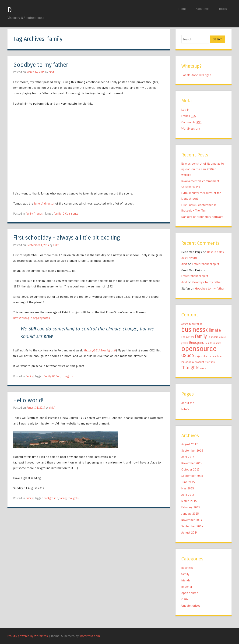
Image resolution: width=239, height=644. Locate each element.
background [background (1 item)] (196, 324)
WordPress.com (90, 636)
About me (202, 9)
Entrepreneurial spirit (206, 264)
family (29, 214)
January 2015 (190, 514)
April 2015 (188, 495)
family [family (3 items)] (201, 336)
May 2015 (188, 488)
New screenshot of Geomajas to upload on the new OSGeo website (203, 169)
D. (10, 10)
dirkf (51, 72)
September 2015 (192, 476)
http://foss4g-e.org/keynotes (32, 318)
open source (190, 593)
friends (38, 214)
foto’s (223, 9)
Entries (189, 116)
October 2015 (190, 469)
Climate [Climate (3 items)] (213, 330)
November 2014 (192, 520)
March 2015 (189, 501)
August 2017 (190, 444)
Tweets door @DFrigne (196, 75)
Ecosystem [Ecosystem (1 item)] (188, 337)
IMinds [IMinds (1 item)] (209, 343)
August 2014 (190, 533)
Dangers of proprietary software (202, 217)
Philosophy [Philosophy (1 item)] (188, 362)
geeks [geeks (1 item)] (185, 343)
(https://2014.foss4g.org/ (100, 350)
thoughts (67, 376)
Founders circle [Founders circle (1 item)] (217, 337)
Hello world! (28, 401)
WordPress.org (191, 129)
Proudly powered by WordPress (28, 636)
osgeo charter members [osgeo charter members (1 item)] (209, 356)
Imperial (187, 587)
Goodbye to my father (41, 65)
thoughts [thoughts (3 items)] (190, 368)
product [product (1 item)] (199, 362)
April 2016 (188, 457)
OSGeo (56, 376)
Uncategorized (191, 606)
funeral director (44, 203)
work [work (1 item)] (203, 368)
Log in (185, 110)
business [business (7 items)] (193, 330)
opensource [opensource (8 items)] (199, 349)
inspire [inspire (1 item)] (217, 343)
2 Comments (71, 214)
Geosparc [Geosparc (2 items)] (197, 343)
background (51, 498)
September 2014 (192, 526)
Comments (191, 122)
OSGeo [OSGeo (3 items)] (188, 356)
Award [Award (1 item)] (185, 324)
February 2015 (191, 507)
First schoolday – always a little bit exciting (67, 238)
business (187, 568)
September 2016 (192, 451)
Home (183, 9)
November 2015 (192, 463)
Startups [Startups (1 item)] (210, 362)
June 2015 (188, 482)
